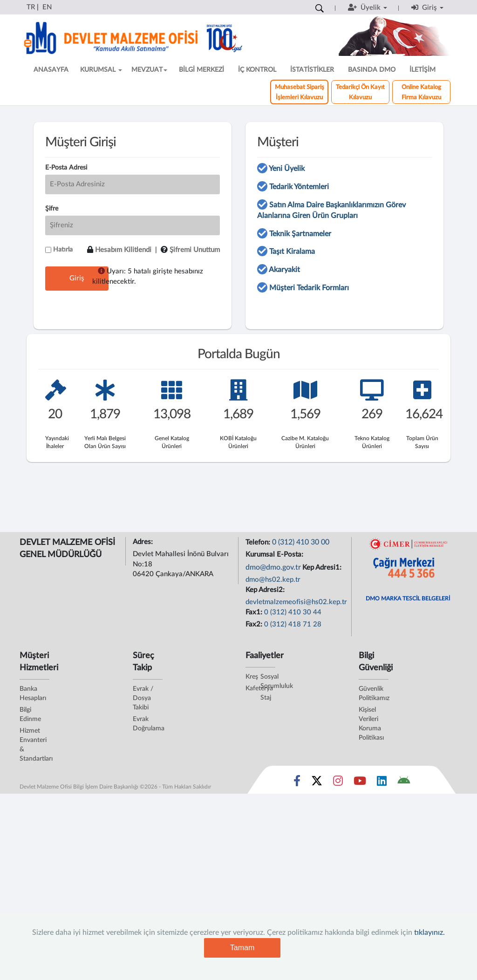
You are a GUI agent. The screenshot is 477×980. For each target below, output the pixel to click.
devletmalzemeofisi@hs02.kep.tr (296, 602)
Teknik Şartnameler (300, 234)
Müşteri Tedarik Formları (309, 288)
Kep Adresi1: (323, 568)
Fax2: (255, 624)
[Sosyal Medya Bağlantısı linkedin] (382, 783)
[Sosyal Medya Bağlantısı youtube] (360, 783)
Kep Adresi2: (266, 590)
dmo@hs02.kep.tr (273, 580)
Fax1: (255, 612)
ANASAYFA (51, 70)
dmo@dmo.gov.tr (273, 567)
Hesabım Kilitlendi (123, 250)
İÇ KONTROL (257, 70)
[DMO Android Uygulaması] (404, 783)
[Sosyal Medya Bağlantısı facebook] (297, 783)
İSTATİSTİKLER (312, 70)
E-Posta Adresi (66, 168)
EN (47, 7)
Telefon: (259, 542)
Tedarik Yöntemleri (299, 187)
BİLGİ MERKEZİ (201, 70)
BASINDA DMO (372, 70)
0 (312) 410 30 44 (293, 612)
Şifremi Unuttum (195, 250)
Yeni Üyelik (287, 169)
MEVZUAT (149, 70)
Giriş (77, 278)
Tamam (242, 948)
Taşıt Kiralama (292, 252)
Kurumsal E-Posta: (275, 555)
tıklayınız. (429, 932)
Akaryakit (284, 270)
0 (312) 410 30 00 (301, 542)
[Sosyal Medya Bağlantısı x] (317, 783)
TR (31, 7)
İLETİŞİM (422, 70)
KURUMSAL (101, 70)
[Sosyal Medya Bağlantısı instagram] (338, 783)
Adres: (144, 542)
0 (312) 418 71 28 (293, 624)
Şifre (52, 209)
